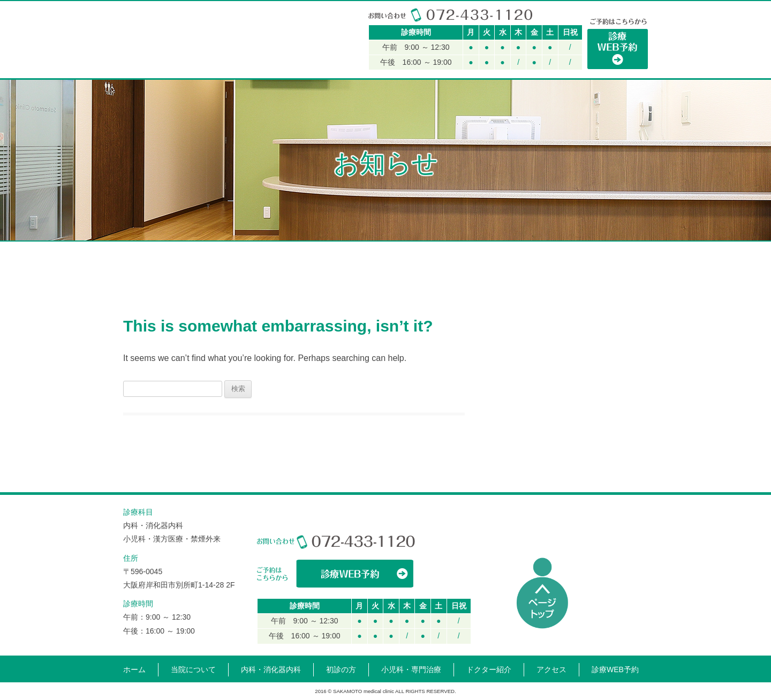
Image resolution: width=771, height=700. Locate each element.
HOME (139, 242)
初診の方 (449, 242)
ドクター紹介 (528, 242)
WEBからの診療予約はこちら (336, 574)
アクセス (608, 242)
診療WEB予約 (615, 669)
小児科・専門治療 (370, 242)
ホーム (134, 669)
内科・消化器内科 (283, 242)
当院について (195, 242)
